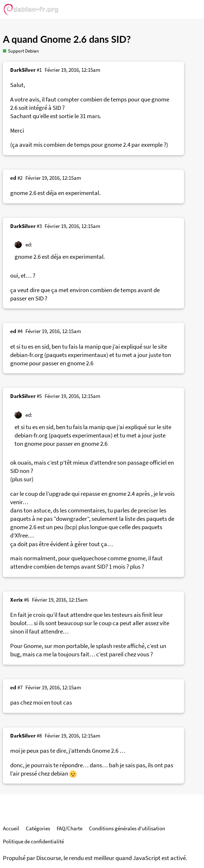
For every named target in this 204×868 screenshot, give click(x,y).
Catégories (38, 828)
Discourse (49, 858)
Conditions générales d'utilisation (127, 828)
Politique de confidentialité (33, 841)
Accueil (11, 828)
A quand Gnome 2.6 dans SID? (67, 39)
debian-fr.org (27, 355)
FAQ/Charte (70, 828)
